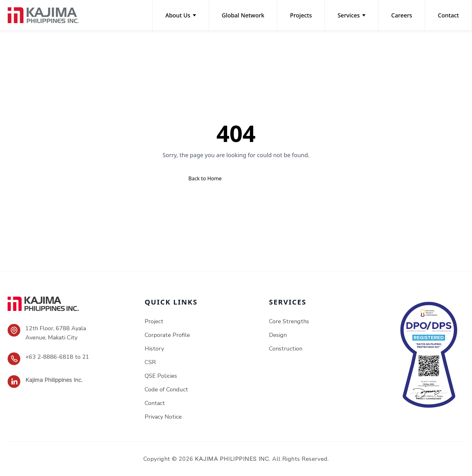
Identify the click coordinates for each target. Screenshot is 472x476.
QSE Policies (161, 376)
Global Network (243, 15)
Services (351, 15)
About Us (181, 15)
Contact (448, 15)
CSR (150, 362)
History (154, 349)
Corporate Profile (167, 335)
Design (278, 335)
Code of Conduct (166, 389)
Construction (286, 349)
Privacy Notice (163, 417)
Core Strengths (289, 321)
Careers (402, 15)
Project (154, 321)
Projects (301, 15)
